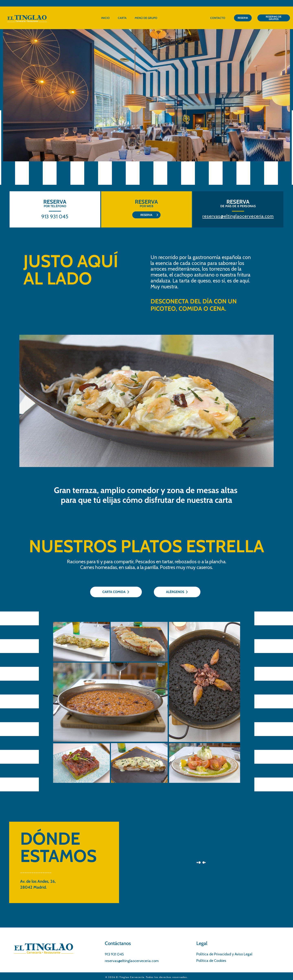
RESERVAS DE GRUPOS (274, 18)
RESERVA (243, 18)
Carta (122, 18)
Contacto (218, 18)
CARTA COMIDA (116, 592)
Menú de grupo (146, 18)
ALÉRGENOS (177, 592)
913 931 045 (55, 217)
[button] (284, 95)
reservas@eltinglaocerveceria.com (238, 216)
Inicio (105, 18)
